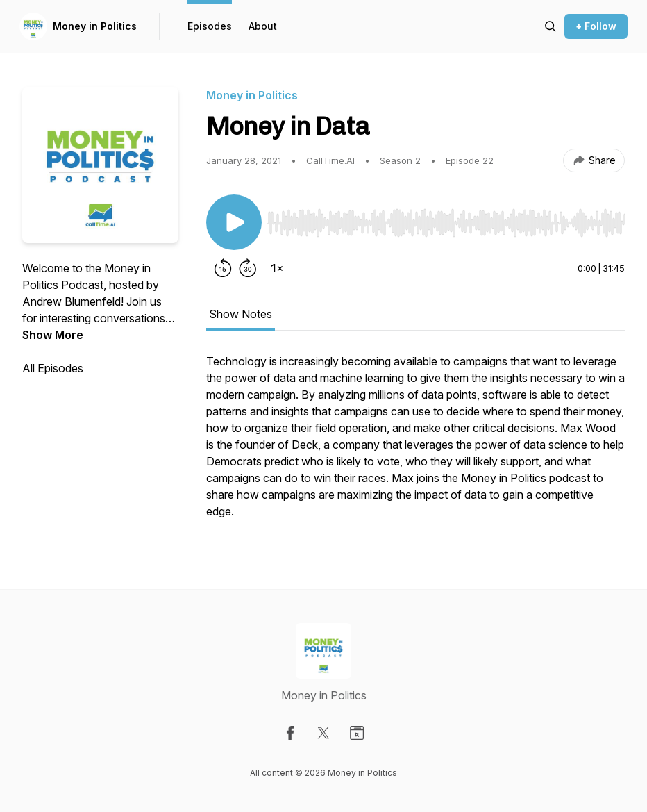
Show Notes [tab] (241, 314)
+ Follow (596, 26)
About (263, 26)
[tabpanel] (415, 443)
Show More (53, 335)
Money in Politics (95, 26)
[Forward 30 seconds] (248, 268)
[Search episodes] (551, 26)
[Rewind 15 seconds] (223, 268)
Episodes (210, 26)
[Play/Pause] (234, 222)
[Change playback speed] (277, 268)
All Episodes (53, 368)
